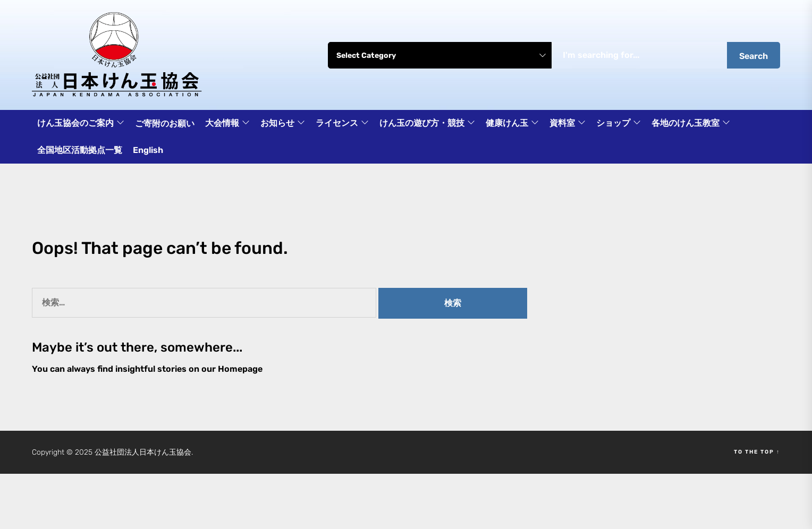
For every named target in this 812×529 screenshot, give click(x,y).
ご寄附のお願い (165, 123)
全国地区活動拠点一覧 (80, 150)
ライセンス (342, 123)
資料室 (568, 123)
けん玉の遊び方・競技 (427, 123)
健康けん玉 (512, 123)
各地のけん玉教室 (691, 123)
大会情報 (227, 123)
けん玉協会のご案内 (81, 123)
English (148, 150)
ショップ (619, 123)
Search (754, 56)
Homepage (240, 369)
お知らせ (283, 123)
